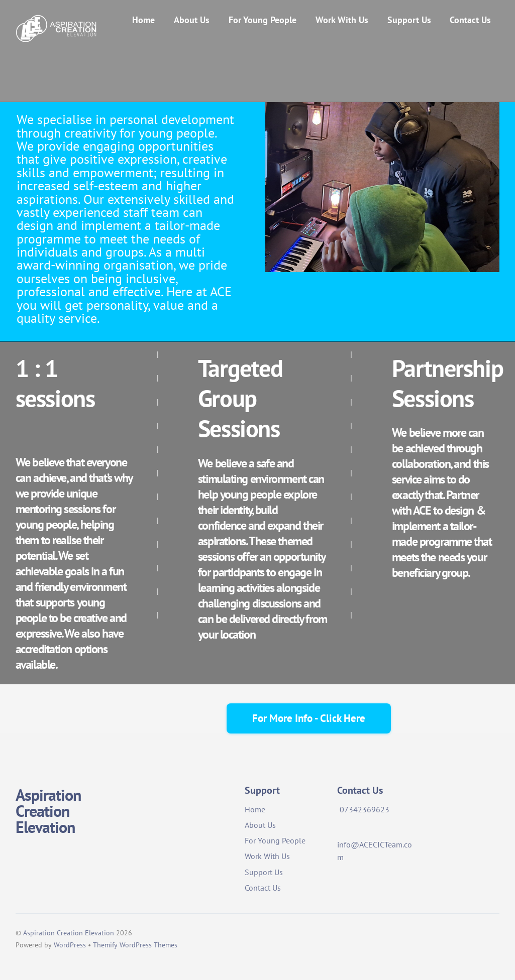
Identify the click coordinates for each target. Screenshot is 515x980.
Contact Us (470, 20)
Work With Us (342, 20)
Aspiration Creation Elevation (69, 933)
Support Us (409, 20)
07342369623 (365, 809)
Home (143, 20)
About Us (192, 20)
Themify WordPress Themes (135, 945)
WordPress (70, 945)
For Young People (263, 20)
